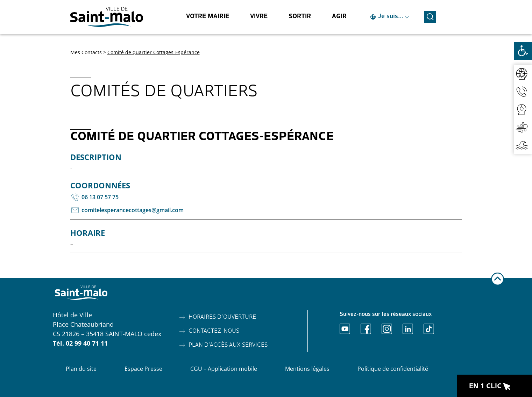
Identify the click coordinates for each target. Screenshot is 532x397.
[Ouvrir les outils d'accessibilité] (523, 51)
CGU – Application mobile (224, 369)
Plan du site (81, 369)
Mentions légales (307, 369)
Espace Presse (143, 369)
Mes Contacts (86, 52)
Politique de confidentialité (393, 369)
